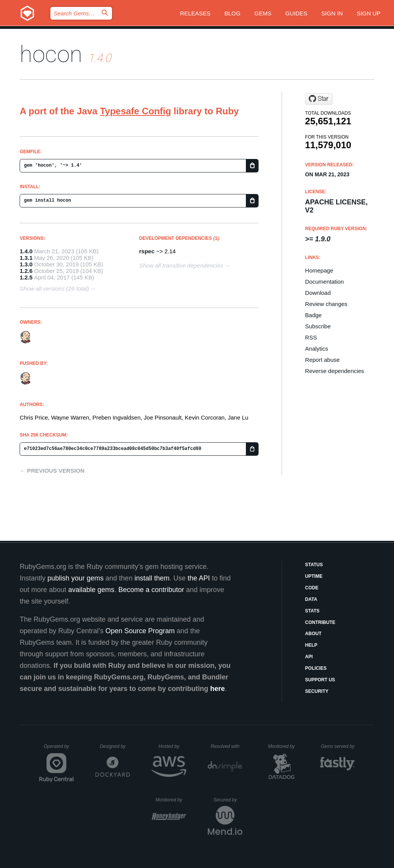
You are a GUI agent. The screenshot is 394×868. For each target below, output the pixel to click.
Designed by (115, 746)
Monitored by (284, 746)
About (313, 634)
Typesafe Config (136, 111)
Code (312, 588)
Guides (296, 13)
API (309, 657)
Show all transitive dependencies (181, 265)
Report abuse (322, 360)
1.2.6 (26, 271)
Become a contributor (151, 590)
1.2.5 (26, 277)
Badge (313, 315)
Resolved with (227, 746)
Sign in (332, 13)
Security (317, 691)
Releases (195, 13)
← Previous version (52, 471)
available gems (91, 590)
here (217, 689)
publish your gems (75, 578)
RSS (311, 337)
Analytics (317, 349)
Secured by (228, 800)
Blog (232, 13)
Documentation (325, 282)
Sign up (369, 13)
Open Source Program (140, 631)
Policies (316, 668)
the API (199, 578)
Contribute (320, 622)
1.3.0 (26, 264)
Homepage (319, 270)
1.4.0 (26, 251)
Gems (263, 13)
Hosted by (172, 746)
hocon (51, 54)
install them (152, 578)
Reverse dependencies (335, 371)
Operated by (59, 749)
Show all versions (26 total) (54, 288)
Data (311, 599)
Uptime (314, 576)
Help (311, 645)
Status (314, 565)
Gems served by (338, 746)
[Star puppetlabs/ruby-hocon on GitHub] (319, 99)
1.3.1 (26, 258)
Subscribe (318, 326)
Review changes (326, 304)
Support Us (320, 680)
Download (318, 293)
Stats (312, 611)
